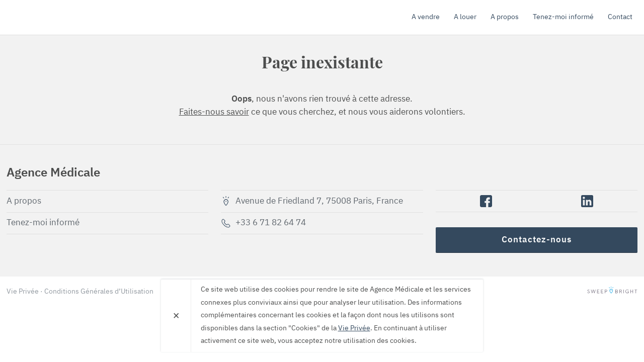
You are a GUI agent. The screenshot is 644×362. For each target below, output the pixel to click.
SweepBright (612, 292)
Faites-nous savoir (214, 112)
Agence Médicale (64, 17)
